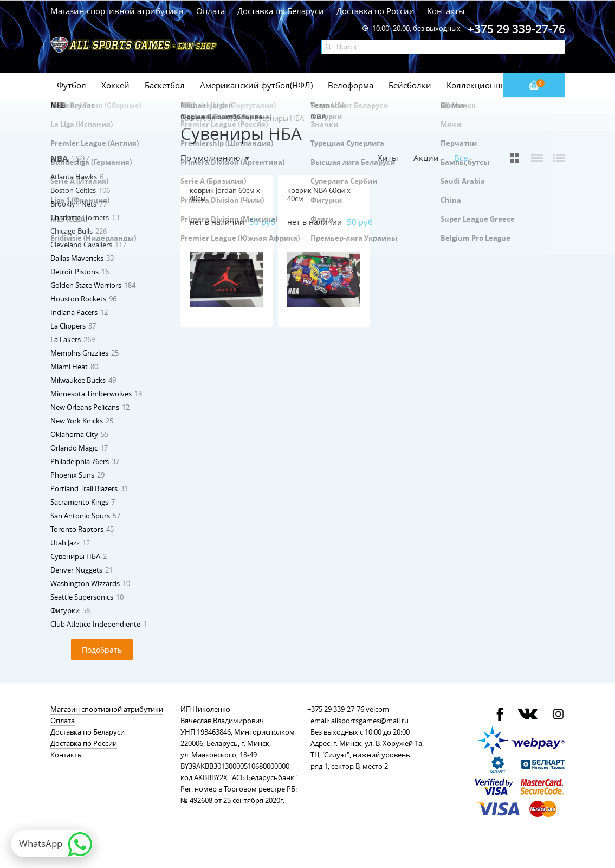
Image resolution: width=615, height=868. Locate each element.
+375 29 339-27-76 (336, 709)
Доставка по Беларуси (281, 11)
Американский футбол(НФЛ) (256, 85)
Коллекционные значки (494, 85)
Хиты (388, 158)
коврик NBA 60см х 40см (319, 194)
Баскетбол (165, 85)
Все (461, 158)
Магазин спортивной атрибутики (118, 11)
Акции (426, 158)
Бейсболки (410, 85)
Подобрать (102, 650)
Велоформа (351, 85)
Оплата (211, 11)
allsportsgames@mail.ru (370, 721)
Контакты (446, 11)
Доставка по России (376, 11)
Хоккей (115, 85)
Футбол (72, 85)
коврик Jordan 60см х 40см (225, 194)
